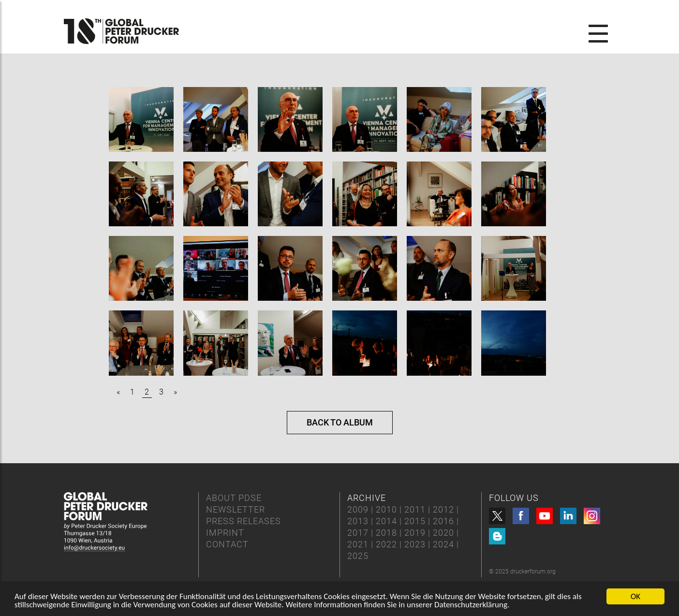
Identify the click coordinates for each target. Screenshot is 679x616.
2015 (415, 521)
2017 (358, 533)
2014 (386, 521)
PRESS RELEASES (244, 521)
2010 (386, 509)
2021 (358, 544)
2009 (358, 509)
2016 (443, 521)
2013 (358, 521)
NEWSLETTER (236, 509)
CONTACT (227, 544)
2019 (415, 533)
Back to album (340, 422)
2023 (415, 544)
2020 (443, 533)
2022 (386, 544)
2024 (443, 544)
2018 (386, 533)
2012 (443, 509)
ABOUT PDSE (234, 498)
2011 (415, 509)
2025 (358, 556)
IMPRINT (225, 533)
